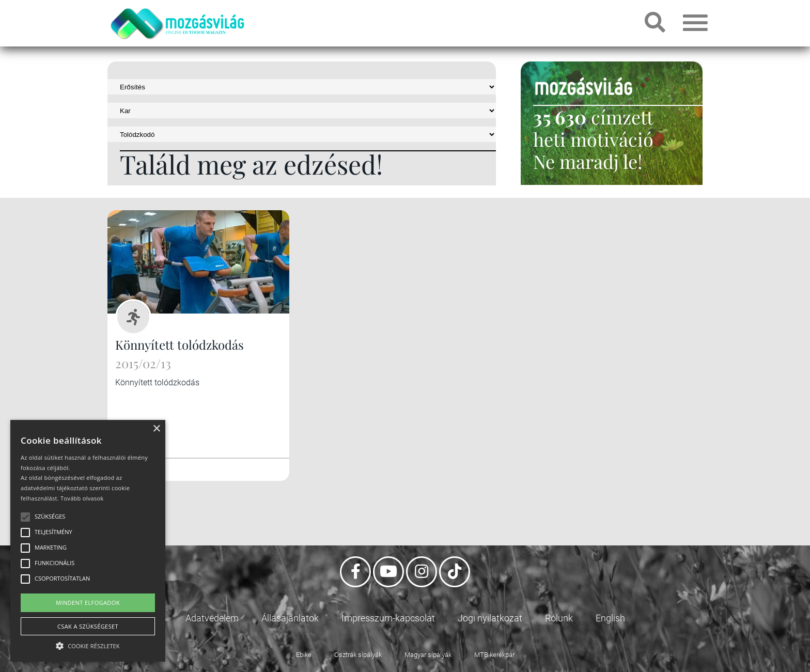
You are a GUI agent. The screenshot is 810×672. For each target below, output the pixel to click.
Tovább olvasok (82, 498)
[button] (88, 644)
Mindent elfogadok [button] (88, 603)
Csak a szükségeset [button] (88, 626)
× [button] (156, 429)
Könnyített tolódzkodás (180, 345)
